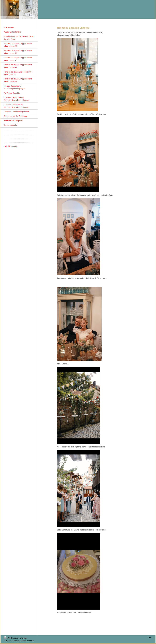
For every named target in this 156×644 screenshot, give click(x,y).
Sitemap (23, 638)
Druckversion (11, 638)
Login (150, 637)
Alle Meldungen (11, 146)
